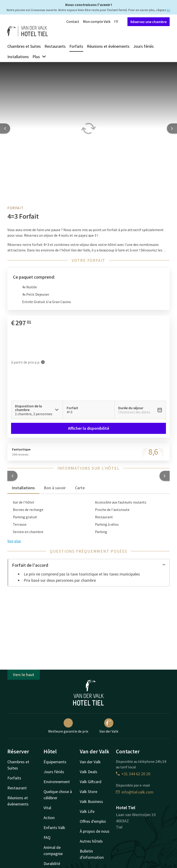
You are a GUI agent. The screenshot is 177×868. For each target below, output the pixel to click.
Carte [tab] (80, 488)
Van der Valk (109, 726)
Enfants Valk (54, 828)
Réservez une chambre (149, 22)
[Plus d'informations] (43, 362)
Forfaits (76, 46)
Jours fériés (143, 46)
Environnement (57, 782)
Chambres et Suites (24, 46)
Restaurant (17, 788)
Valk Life (87, 811)
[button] (12, 476)
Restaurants (55, 46)
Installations (18, 57)
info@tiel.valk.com (135, 792)
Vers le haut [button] (24, 675)
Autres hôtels (91, 841)
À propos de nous (95, 831)
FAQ (47, 837)
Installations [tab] (23, 488)
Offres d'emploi (93, 821)
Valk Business (91, 801)
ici (168, 10)
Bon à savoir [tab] (55, 488)
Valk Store (88, 792)
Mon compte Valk (97, 21)
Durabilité (52, 864)
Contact (73, 21)
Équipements (55, 762)
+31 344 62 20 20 (133, 774)
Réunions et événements (108, 46)
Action (49, 818)
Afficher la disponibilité (89, 428)
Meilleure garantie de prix (68, 726)
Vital (47, 808)
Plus (39, 57)
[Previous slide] (5, 128)
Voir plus (14, 541)
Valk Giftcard (91, 782)
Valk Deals (88, 772)
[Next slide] (172, 128)
